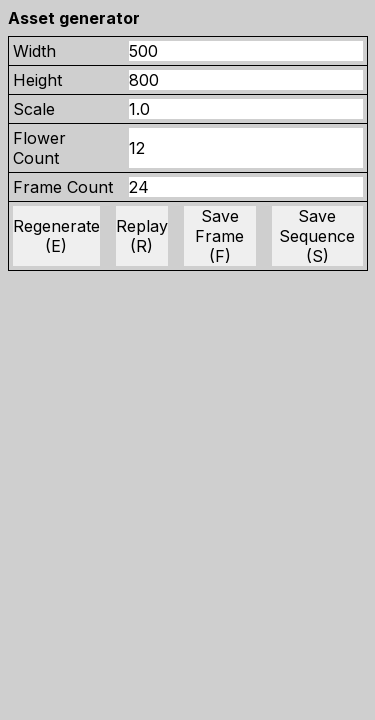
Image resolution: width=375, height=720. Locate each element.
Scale (34, 109)
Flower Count (39, 148)
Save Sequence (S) (317, 236)
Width (34, 51)
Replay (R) (142, 236)
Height (37, 80)
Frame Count (63, 187)
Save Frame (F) (219, 236)
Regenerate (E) (56, 236)
